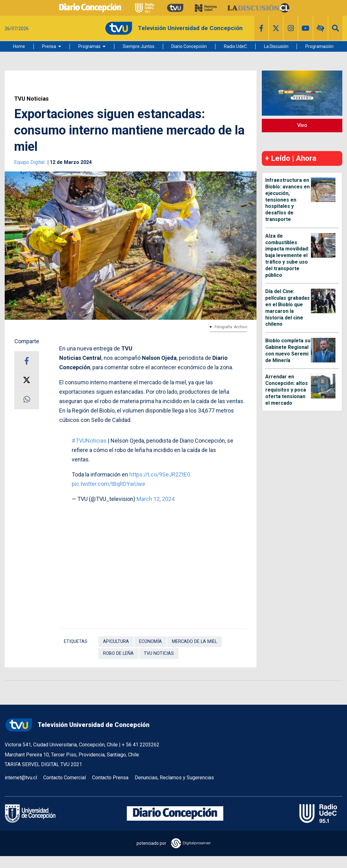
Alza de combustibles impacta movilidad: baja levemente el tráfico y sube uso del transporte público (287, 255)
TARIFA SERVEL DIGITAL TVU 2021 (43, 764)
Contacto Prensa (110, 778)
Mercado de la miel (194, 642)
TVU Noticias (31, 99)
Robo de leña (118, 653)
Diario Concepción (189, 46)
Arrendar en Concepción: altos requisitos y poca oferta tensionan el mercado (287, 390)
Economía (150, 642)
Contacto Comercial (65, 778)
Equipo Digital (30, 162)
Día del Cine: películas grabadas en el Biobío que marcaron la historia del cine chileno (287, 308)
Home (19, 46)
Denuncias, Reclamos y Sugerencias (174, 778)
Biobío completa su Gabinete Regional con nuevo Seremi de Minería (288, 350)
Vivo (302, 125)
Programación (319, 46)
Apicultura (116, 642)
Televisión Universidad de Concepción (77, 725)
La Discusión (276, 46)
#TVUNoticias (89, 441)
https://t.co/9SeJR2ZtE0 (160, 474)
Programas (89, 46)
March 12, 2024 (155, 499)
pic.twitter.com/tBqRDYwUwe (109, 484)
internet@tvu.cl (21, 778)
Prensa (49, 46)
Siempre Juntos (139, 46)
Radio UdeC (235, 46)
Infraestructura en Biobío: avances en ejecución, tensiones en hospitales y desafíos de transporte (287, 200)
